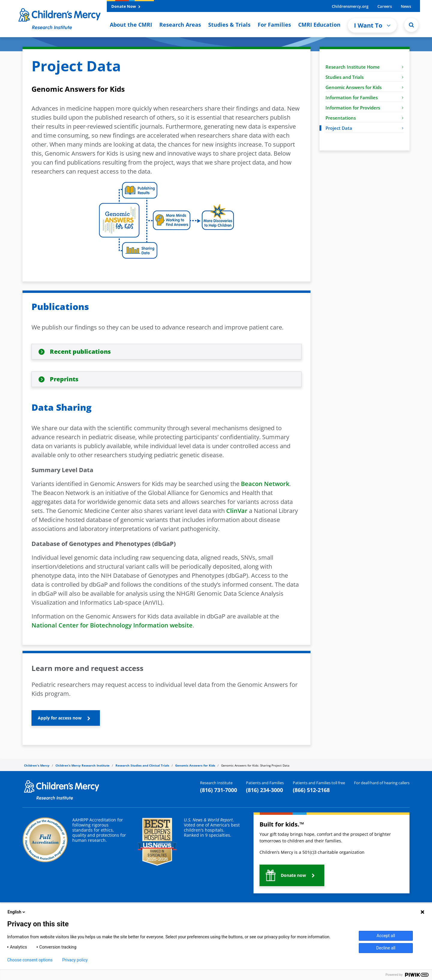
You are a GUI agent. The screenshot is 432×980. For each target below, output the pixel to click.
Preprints (64, 379)
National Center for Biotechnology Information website (112, 625)
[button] (66, 718)
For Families (274, 25)
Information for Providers (364, 108)
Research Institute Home (364, 67)
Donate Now (126, 6)
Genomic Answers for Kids (364, 87)
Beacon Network (265, 484)
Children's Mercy (37, 765)
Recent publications (80, 351)
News (406, 6)
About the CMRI (131, 25)
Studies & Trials (229, 25)
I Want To (372, 25)
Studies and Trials (364, 77)
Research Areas (180, 25)
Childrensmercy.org (350, 6)
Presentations (364, 118)
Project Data (364, 128)
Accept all (386, 936)
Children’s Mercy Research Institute (82, 765)
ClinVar (237, 511)
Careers (385, 6)
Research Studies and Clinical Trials (142, 765)
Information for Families (364, 97)
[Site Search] (411, 25)
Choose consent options (30, 960)
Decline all (386, 948)
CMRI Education (319, 25)
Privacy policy (75, 960)
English (17, 912)
